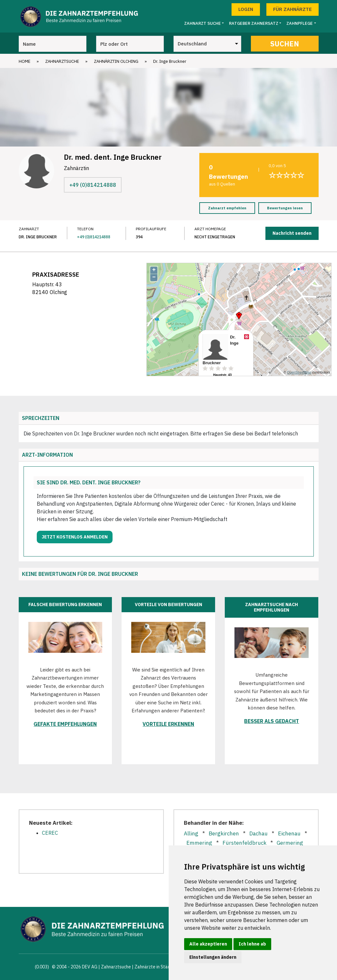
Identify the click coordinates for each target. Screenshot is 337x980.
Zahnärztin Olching (116, 61)
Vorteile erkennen (168, 724)
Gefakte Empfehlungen (65, 724)
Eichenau (289, 833)
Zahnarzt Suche (203, 23)
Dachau (258, 833)
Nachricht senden (292, 233)
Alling (191, 833)
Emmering (199, 843)
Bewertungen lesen (285, 208)
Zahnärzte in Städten (156, 967)
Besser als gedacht (272, 721)
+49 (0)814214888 (93, 185)
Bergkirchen (224, 833)
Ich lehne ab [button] (252, 944)
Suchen (285, 44)
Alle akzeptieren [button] (208, 944)
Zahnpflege (300, 23)
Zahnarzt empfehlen (227, 208)
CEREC (50, 833)
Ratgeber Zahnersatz (254, 23)
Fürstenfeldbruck (244, 843)
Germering (290, 843)
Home (25, 61)
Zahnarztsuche (62, 61)
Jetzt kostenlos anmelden (75, 537)
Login (246, 9)
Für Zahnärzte (292, 9)
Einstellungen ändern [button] (213, 957)
